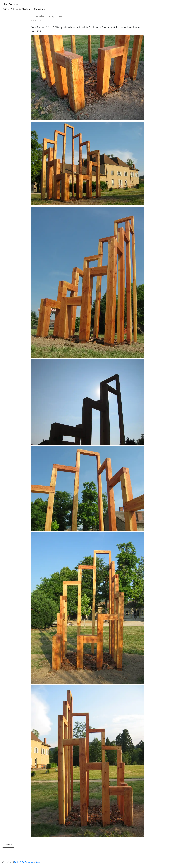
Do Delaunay (25, 7)
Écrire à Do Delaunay (24, 862)
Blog (38, 862)
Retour (8, 845)
